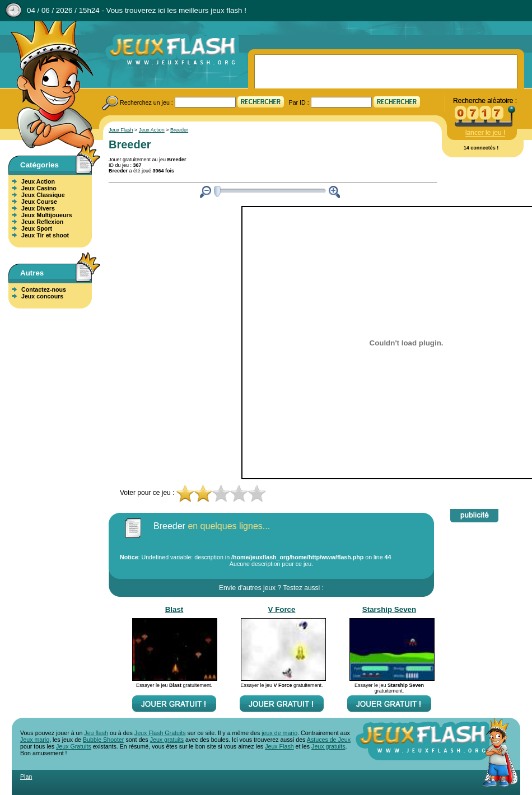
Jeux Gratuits (74, 746)
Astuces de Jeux (329, 740)
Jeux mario (35, 740)
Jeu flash (96, 733)
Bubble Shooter (103, 740)
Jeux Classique (43, 195)
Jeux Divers (38, 208)
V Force (282, 609)
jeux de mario (279, 733)
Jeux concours (42, 296)
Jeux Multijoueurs (47, 215)
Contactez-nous (44, 289)
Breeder (179, 130)
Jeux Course (39, 202)
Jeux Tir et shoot (45, 235)
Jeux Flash (48, 86)
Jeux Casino (39, 188)
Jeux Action (38, 181)
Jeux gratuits (167, 740)
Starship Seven (389, 609)
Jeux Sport (37, 228)
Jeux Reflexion (42, 222)
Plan (26, 777)
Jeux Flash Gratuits (160, 733)
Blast (174, 609)
